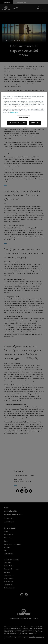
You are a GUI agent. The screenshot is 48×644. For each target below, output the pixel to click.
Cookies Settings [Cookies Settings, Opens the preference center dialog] (23, 117)
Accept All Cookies (35, 123)
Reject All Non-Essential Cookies (17, 123)
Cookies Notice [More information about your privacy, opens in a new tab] (14, 112)
